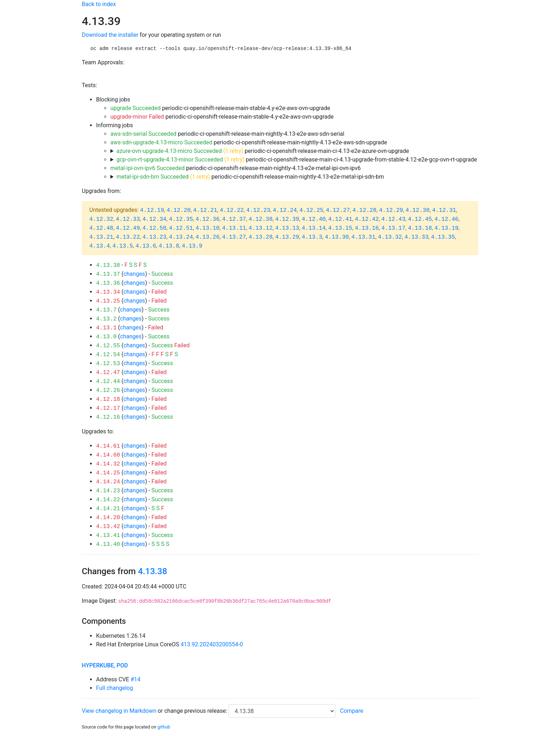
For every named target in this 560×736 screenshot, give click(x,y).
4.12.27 (338, 210)
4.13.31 (363, 237)
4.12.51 (181, 228)
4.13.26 (207, 237)
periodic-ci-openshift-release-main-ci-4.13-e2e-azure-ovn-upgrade (263, 151)
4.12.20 (178, 210)
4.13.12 (261, 228)
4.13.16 (367, 228)
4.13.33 (417, 237)
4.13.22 (128, 237)
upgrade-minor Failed (137, 117)
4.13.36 (108, 283)
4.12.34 (154, 219)
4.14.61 (108, 446)
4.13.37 (108, 274)
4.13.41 (108, 536)
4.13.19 (446, 228)
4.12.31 (444, 210)
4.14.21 (108, 509)
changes (134, 274)
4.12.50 (154, 228)
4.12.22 (232, 210)
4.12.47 (108, 373)
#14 (135, 679)
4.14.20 (108, 518)
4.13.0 (106, 337)
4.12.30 (418, 210)
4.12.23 (258, 210)
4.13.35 (443, 237)
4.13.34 (108, 292)
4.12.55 (108, 346)
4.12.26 (108, 391)
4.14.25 (108, 473)
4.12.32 (101, 219)
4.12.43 (393, 219)
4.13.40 (108, 544)
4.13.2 (106, 319)
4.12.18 (108, 399)
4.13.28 (261, 237)
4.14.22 (108, 500)
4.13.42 (108, 527)
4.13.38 (108, 265)
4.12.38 (261, 219)
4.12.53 (108, 364)
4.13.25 (108, 301)
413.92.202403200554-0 (212, 644)
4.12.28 (364, 210)
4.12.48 (101, 228)
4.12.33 (128, 219)
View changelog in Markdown (119, 711)
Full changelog (114, 688)
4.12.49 (128, 228)
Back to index (99, 4)
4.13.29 (287, 237)
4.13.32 (390, 237)
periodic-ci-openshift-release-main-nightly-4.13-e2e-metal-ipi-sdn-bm (250, 177)
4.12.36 (207, 219)
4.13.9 (192, 246)
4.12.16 (108, 417)
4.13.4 (100, 246)
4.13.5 (123, 246)
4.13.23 (154, 237)
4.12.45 (420, 219)
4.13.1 (106, 328)
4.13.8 (169, 246)
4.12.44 (108, 382)
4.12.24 (285, 210)
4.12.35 (181, 219)
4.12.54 (108, 355)
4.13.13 (287, 228)
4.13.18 (420, 228)
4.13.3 (312, 237)
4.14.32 (108, 464)
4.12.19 (152, 210)
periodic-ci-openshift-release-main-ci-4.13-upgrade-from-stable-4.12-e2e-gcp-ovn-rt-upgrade (297, 160)
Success (162, 274)
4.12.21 (205, 210)
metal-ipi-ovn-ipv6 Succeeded (147, 168)
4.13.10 (207, 228)
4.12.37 (234, 219)
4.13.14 (314, 228)
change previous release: (196, 711)
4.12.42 (367, 219)
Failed (159, 292)
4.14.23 (108, 491)
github (164, 727)
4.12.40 (314, 219)
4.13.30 (337, 237)
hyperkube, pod (105, 665)
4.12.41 (340, 219)
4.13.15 (340, 228)
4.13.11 (234, 228)
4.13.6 (146, 246)
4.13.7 (106, 310)
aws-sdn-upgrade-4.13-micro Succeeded (161, 142)
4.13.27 (234, 237)
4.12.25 (311, 210)
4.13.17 (393, 228)
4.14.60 (108, 455)
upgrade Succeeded (136, 108)
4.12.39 (287, 219)
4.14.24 (108, 482)
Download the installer (110, 35)
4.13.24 (181, 237)
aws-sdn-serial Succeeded (143, 134)
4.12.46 (446, 219)
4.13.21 (101, 237)
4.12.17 (108, 408)
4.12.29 (391, 210)
